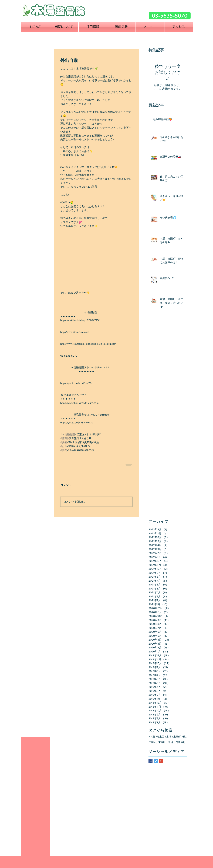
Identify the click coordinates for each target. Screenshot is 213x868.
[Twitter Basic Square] (156, 761)
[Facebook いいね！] (137, 18)
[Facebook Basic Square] (151, 761)
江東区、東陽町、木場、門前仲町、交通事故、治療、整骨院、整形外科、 (168, 742)
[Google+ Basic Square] (161, 761)
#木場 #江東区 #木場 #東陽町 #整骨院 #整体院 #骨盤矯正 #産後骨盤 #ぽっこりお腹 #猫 (168, 737)
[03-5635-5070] (170, 16)
